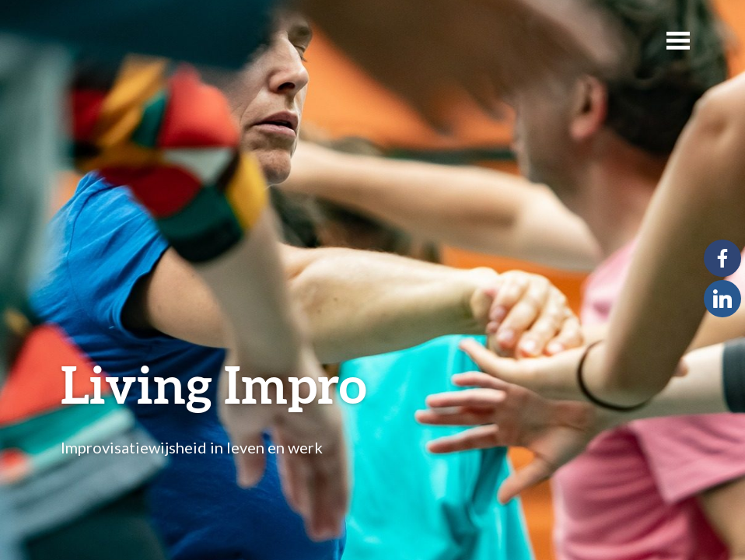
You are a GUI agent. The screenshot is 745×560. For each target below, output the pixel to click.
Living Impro (214, 384)
